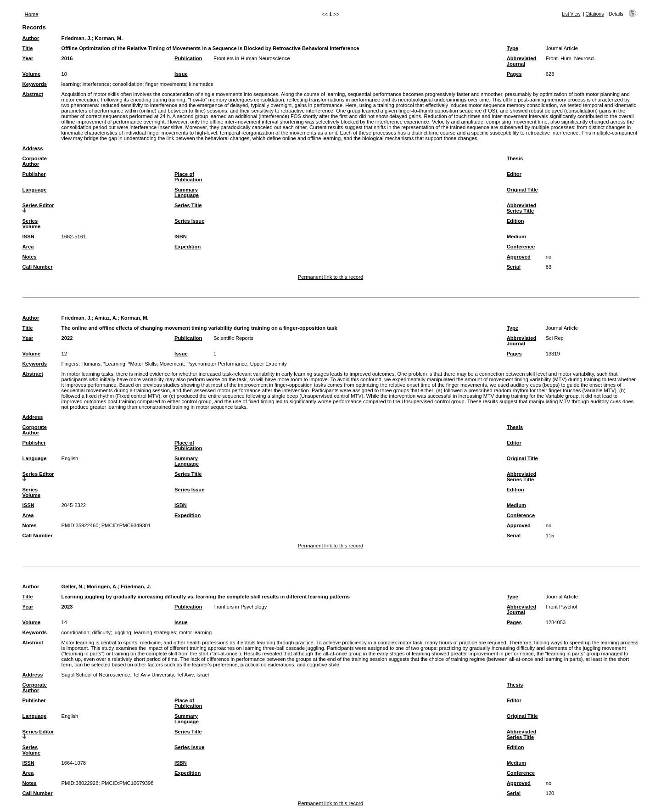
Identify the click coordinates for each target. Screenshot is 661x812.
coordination (76, 632)
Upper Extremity (269, 364)
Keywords (35, 84)
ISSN (28, 237)
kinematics (201, 84)
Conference (521, 247)
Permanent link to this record (330, 277)
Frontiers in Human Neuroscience (252, 58)
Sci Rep (555, 338)
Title (28, 48)
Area (28, 247)
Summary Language (187, 192)
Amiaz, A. (106, 318)
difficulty (101, 632)
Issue (181, 74)
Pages (514, 74)
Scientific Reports (233, 338)
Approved (519, 257)
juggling (122, 632)
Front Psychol (561, 607)
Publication (188, 58)
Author (31, 38)
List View (571, 14)
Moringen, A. (102, 586)
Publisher (34, 174)
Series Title (188, 205)
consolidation (127, 84)
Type (513, 48)
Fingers (70, 364)
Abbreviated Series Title (522, 208)
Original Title (522, 190)
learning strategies (155, 632)
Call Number (38, 267)
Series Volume (32, 224)
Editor (514, 174)
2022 (67, 338)
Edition (515, 221)
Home (32, 14)
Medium (516, 237)
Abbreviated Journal (522, 61)
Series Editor (38, 205)
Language (35, 190)
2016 (67, 58)
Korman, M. (109, 38)
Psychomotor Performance (217, 364)
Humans (91, 364)
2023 (67, 607)
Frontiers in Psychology (240, 607)
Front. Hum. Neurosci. (571, 58)
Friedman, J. (77, 38)
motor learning (196, 632)
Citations (595, 14)
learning (71, 84)
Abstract (33, 94)
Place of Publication (188, 177)
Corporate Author (35, 161)
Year (28, 58)
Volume (32, 74)
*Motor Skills (142, 364)
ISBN (181, 237)
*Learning (114, 364)
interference (96, 84)
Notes (30, 257)
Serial (514, 267)
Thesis (515, 158)
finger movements (165, 84)
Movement (172, 364)
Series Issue (189, 221)
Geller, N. (73, 586)
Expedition (188, 247)
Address (33, 148)
